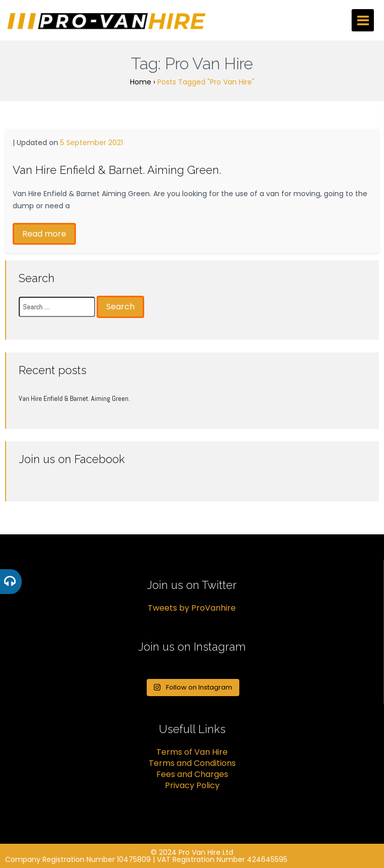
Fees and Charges (192, 774)
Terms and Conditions (192, 763)
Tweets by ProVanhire (192, 608)
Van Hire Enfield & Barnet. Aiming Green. (117, 170)
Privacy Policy (192, 785)
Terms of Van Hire (192, 752)
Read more (44, 234)
